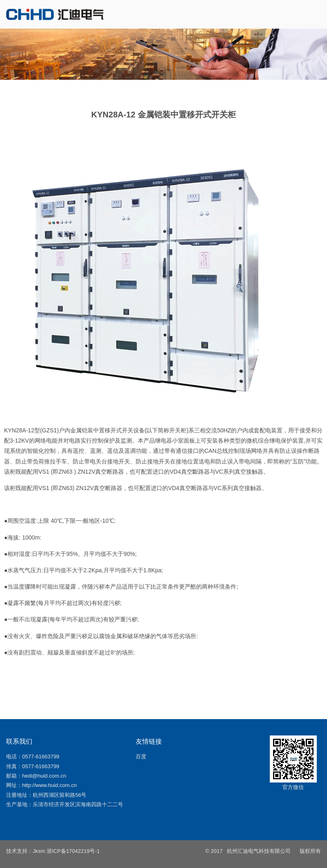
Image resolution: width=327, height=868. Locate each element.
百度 (141, 757)
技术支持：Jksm (26, 851)
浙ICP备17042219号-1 (73, 851)
